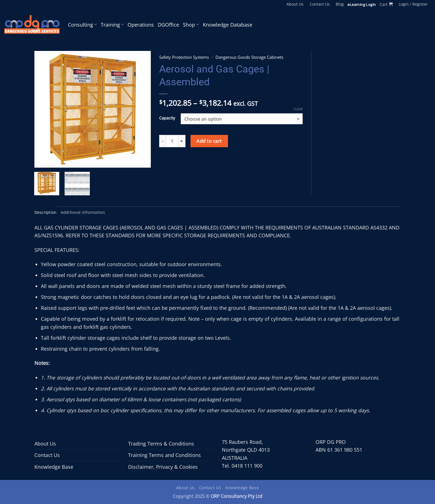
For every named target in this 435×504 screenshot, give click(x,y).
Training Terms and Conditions (164, 455)
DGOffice (168, 25)
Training (112, 25)
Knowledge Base (54, 467)
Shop (191, 25)
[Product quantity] (172, 141)
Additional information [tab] (83, 212)
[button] (386, 4)
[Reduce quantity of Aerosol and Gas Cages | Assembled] (163, 141)
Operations (141, 25)
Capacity (167, 118)
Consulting (82, 25)
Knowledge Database (228, 25)
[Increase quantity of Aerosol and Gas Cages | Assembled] (182, 141)
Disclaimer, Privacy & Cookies (163, 467)
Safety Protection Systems (184, 57)
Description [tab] (46, 212)
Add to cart (209, 141)
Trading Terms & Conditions (161, 444)
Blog (340, 4)
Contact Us (320, 4)
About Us (295, 4)
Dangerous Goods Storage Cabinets (249, 57)
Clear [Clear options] (298, 109)
